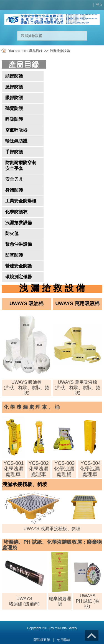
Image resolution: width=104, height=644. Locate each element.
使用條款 (64, 640)
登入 (99, 5)
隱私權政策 (42, 640)
